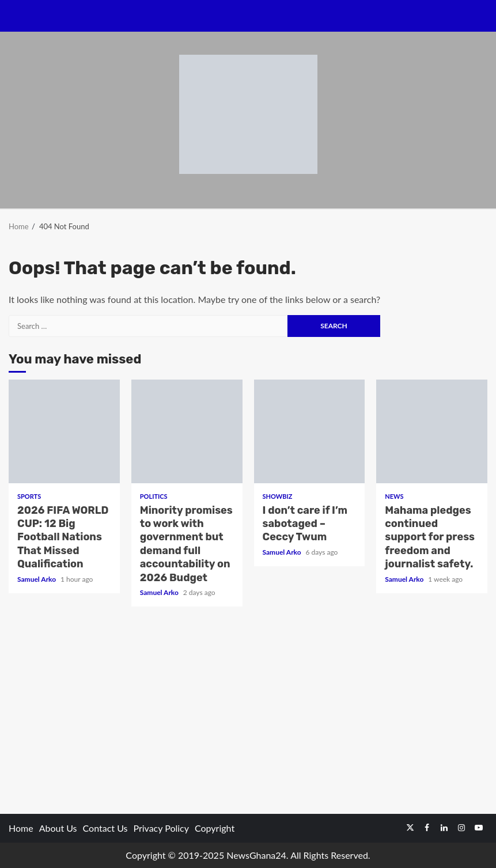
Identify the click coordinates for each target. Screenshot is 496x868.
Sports (29, 496)
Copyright (215, 828)
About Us (58, 828)
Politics (154, 496)
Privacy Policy (161, 828)
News (394, 496)
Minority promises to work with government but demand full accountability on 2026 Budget (187, 431)
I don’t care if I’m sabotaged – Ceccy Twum (310, 431)
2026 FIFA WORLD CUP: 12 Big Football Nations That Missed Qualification (64, 431)
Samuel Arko (37, 579)
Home (21, 828)
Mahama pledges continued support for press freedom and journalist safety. (432, 431)
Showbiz (278, 496)
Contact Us (105, 828)
